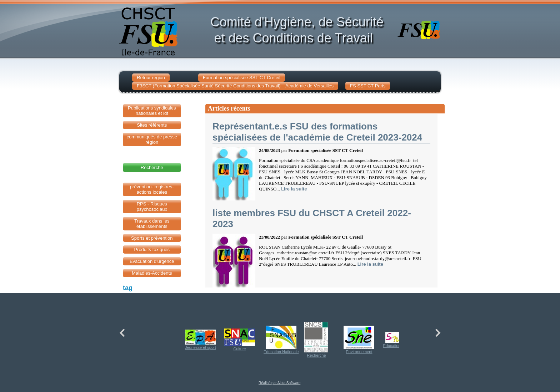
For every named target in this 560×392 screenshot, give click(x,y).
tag (128, 288)
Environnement (359, 340)
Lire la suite (294, 189)
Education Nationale (281, 340)
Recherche (316, 340)
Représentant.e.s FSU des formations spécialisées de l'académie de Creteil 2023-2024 (317, 132)
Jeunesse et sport (201, 340)
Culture (240, 340)
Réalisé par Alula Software (279, 383)
